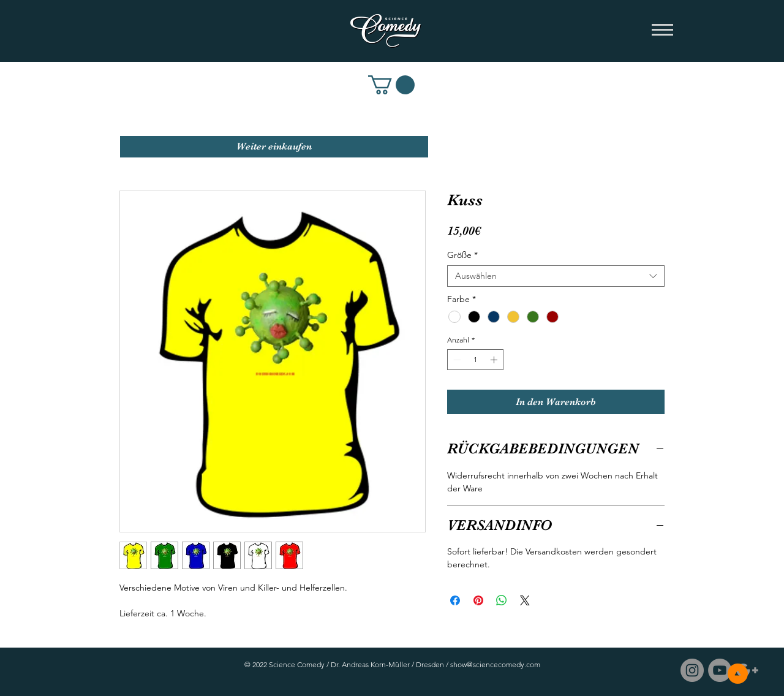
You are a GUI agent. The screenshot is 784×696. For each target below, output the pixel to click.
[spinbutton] (475, 360)
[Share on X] (525, 600)
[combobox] (556, 276)
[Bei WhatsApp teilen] (502, 600)
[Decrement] (456, 360)
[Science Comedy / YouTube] (720, 670)
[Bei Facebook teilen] (455, 600)
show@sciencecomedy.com (495, 664)
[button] (662, 31)
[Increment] (495, 360)
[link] (391, 85)
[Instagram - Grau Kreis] (692, 670)
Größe (462, 255)
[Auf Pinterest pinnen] (478, 600)
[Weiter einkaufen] (274, 147)
